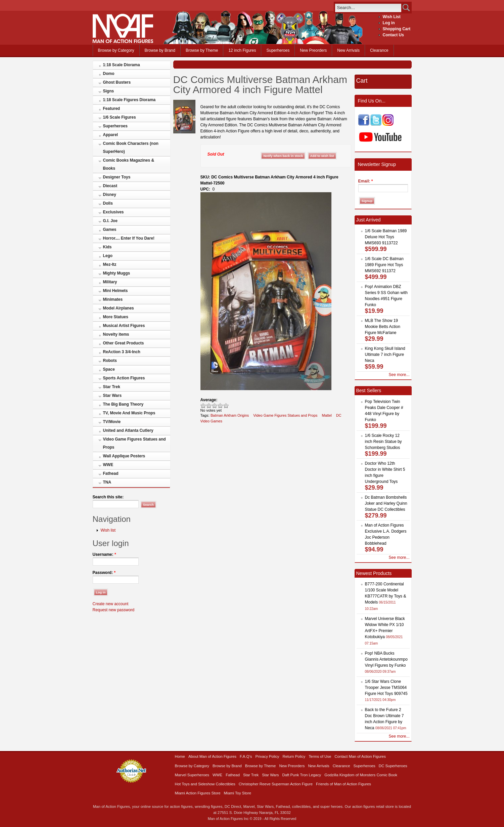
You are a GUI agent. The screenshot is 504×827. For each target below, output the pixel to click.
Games (110, 230)
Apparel (111, 135)
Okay (209, 405)
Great (220, 405)
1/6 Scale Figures (120, 117)
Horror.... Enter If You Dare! (129, 238)
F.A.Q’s (246, 756)
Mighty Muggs (117, 273)
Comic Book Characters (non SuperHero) (131, 148)
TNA (107, 482)
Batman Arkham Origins (230, 415)
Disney (110, 195)
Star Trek (112, 387)
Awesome (226, 405)
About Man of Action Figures (212, 756)
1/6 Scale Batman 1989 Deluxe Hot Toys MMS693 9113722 (386, 237)
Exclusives (113, 212)
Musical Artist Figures (124, 326)
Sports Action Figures (124, 378)
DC (339, 415)
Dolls (108, 203)
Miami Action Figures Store (198, 793)
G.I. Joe (110, 221)
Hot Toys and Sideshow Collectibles (205, 784)
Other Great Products (124, 343)
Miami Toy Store (238, 793)
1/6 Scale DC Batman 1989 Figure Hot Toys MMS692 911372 (384, 265)
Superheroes (278, 50)
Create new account (111, 604)
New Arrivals (348, 50)
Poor (203, 405)
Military (110, 282)
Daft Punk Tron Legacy (302, 775)
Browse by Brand (160, 50)
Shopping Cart (397, 29)
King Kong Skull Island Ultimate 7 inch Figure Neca (385, 355)
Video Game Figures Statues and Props (134, 443)
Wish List (392, 17)
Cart (362, 81)
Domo (109, 74)
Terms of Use (320, 756)
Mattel (327, 415)
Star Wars (112, 396)
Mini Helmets (116, 291)
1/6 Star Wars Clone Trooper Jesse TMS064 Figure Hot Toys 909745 (386, 688)
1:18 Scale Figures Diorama (129, 100)
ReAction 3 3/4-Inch (122, 352)
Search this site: (108, 497)
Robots (110, 361)
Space (109, 369)
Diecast (110, 186)
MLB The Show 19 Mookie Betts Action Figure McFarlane (383, 327)
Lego (108, 256)
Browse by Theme (202, 50)
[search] (368, 8)
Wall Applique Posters (124, 456)
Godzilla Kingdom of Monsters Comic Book (361, 775)
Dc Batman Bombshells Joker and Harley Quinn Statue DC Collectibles (386, 503)
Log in (389, 23)
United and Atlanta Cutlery (128, 430)
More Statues (116, 317)
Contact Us (393, 35)
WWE (108, 465)
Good (215, 405)
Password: (104, 573)
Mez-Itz (110, 264)
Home (180, 756)
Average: (209, 400)
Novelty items (116, 334)
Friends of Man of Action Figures (343, 784)
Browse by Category (116, 50)
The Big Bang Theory (123, 404)
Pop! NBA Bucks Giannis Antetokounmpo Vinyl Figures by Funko (386, 659)
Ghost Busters (117, 82)
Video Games (211, 421)
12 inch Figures (242, 50)
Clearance (379, 50)
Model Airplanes (119, 308)
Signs (109, 91)
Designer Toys (117, 177)
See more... (399, 375)
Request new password (114, 610)
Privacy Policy (267, 756)
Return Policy (294, 756)
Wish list (108, 530)
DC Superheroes (393, 766)
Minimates (113, 299)
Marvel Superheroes (192, 775)
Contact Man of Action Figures (360, 756)
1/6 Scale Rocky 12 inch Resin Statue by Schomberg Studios (383, 442)
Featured (112, 109)
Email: (366, 181)
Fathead (111, 473)
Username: (104, 554)
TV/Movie (112, 422)
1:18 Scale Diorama (122, 65)
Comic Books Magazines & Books (129, 164)
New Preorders (313, 50)
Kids (107, 247)
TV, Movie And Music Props (129, 413)
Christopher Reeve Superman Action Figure (276, 784)
